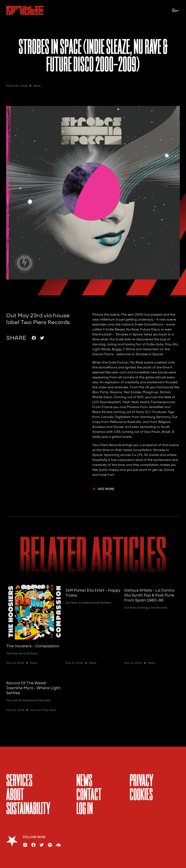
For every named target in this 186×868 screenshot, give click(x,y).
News (84, 781)
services (19, 781)
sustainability (28, 809)
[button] (175, 10)
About (15, 795)
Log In (85, 809)
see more (106, 489)
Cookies (141, 795)
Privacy (142, 781)
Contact (89, 795)
